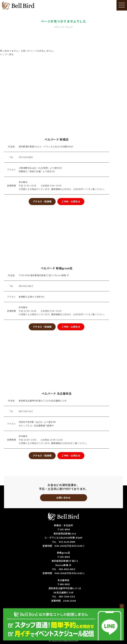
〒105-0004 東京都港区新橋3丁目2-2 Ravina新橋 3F (44, 275)
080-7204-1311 (26, 411)
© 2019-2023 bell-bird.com (64, 641)
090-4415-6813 (26, 286)
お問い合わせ (63, 498)
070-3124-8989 (26, 157)
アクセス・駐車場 (42, 201)
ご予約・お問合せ (71, 201)
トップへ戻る (7, 54)
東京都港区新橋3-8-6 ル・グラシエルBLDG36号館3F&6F (46, 146)
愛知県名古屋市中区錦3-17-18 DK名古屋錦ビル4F (43, 401)
